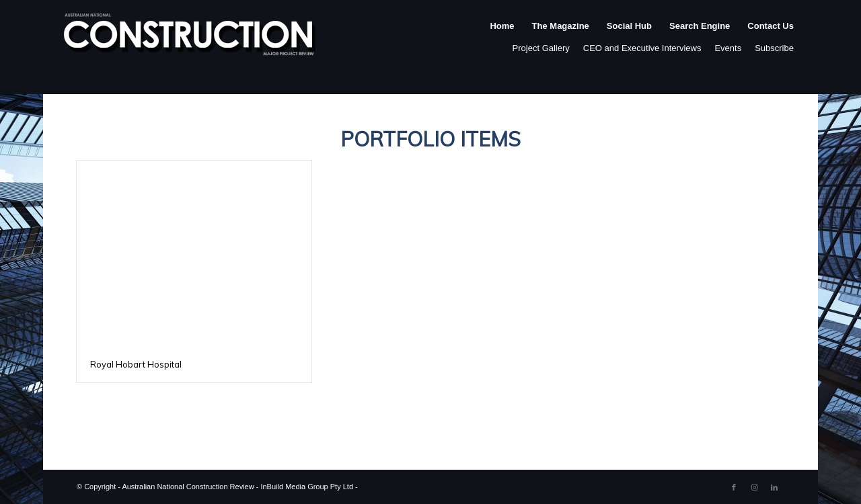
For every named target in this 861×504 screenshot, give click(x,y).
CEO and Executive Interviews (642, 48)
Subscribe (774, 48)
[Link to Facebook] (734, 487)
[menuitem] (502, 40)
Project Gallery (541, 48)
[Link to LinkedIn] (774, 487)
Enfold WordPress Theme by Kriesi (417, 487)
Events (728, 48)
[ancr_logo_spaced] (190, 40)
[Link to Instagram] (754, 487)
